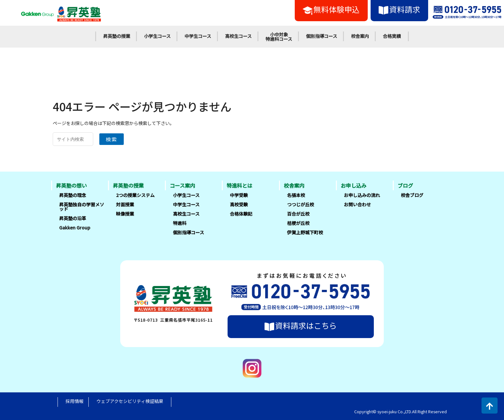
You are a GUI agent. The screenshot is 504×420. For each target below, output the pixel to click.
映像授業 (125, 214)
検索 (112, 139)
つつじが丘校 (301, 204)
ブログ (405, 185)
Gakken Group (75, 228)
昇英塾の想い (71, 185)
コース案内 (182, 185)
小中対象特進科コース (279, 37)
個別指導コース (322, 36)
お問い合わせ (357, 204)
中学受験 (239, 195)
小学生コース (157, 36)
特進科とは (239, 185)
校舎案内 (360, 36)
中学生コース (198, 36)
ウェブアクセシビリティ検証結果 (130, 401)
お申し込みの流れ (362, 195)
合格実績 (392, 36)
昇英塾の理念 (73, 195)
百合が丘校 (298, 214)
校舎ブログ (412, 195)
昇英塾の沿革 (73, 218)
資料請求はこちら (301, 326)
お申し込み (354, 185)
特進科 (180, 223)
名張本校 (296, 195)
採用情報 (75, 401)
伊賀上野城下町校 (305, 232)
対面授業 (125, 204)
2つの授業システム (135, 195)
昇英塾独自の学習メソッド (82, 207)
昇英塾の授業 (117, 36)
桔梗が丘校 (298, 223)
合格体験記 (241, 214)
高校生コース (238, 36)
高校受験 (239, 204)
